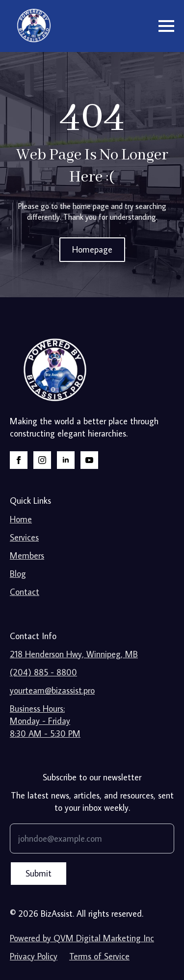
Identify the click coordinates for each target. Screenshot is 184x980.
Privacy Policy (34, 956)
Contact (25, 592)
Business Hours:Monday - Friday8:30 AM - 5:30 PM (45, 721)
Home (21, 519)
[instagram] (42, 460)
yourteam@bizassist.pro (52, 690)
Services (24, 537)
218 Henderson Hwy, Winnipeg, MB (74, 654)
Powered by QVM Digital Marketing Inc (82, 938)
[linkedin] (66, 460)
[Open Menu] (166, 26)
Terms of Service (99, 956)
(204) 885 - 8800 (43, 672)
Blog (18, 574)
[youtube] (89, 460)
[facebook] (19, 460)
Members (27, 555)
